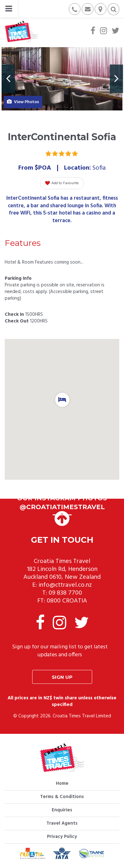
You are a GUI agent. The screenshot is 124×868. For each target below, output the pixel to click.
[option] (62, 79)
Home (62, 784)
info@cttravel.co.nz (65, 585)
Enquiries (62, 810)
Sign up (62, 677)
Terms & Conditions (62, 797)
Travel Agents (62, 823)
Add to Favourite (62, 183)
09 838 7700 (65, 593)
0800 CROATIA (67, 601)
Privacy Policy (62, 837)
